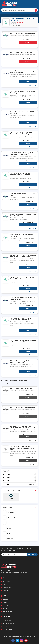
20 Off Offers (6, 620)
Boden (7, 528)
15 (35, 480)
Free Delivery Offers (8, 623)
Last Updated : (7, 484)
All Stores (5, 626)
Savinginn (13, 22)
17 (35, 474)
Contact (5, 591)
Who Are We (6, 582)
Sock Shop (20, 22)
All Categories (7, 629)
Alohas (7, 533)
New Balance (9, 512)
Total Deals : (6, 480)
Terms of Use (6, 588)
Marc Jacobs (8, 539)
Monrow (7, 523)
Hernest (5, 602)
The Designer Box (7, 612)
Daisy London (9, 517)
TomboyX (5, 605)
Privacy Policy (6, 585)
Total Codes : (6, 477)
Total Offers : (6, 474)
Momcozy (5, 599)
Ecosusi (4, 608)
